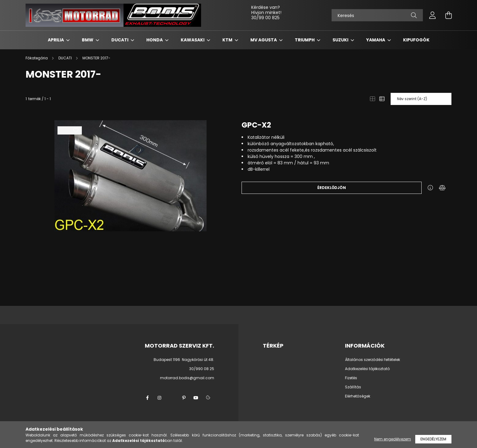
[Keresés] (377, 15)
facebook (147, 398)
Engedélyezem (433, 439)
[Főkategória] (37, 58)
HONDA (155, 40)
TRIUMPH (305, 40)
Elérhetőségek (358, 396)
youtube (196, 398)
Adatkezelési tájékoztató (367, 369)
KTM (228, 40)
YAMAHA (376, 40)
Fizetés (351, 378)
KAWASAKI (193, 40)
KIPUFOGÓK (416, 40)
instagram (159, 398)
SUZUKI (341, 40)
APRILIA (56, 40)
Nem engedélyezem (393, 439)
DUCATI (120, 40)
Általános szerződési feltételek (373, 360)
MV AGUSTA (264, 40)
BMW (88, 40)
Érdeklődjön (332, 188)
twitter (172, 398)
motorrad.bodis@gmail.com (187, 378)
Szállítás (353, 387)
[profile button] (433, 15)
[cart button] (448, 15)
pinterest (184, 398)
